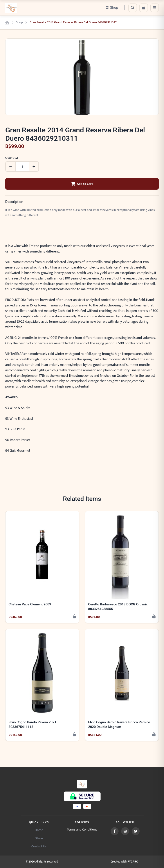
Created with (124, 862)
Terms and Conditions (82, 830)
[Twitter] (136, 831)
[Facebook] (115, 831)
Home (39, 830)
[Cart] (144, 8)
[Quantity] (22, 167)
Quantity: (12, 158)
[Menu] (155, 8)
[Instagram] (125, 831)
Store (39, 838)
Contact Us (39, 846)
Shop (19, 22)
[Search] (133, 8)
